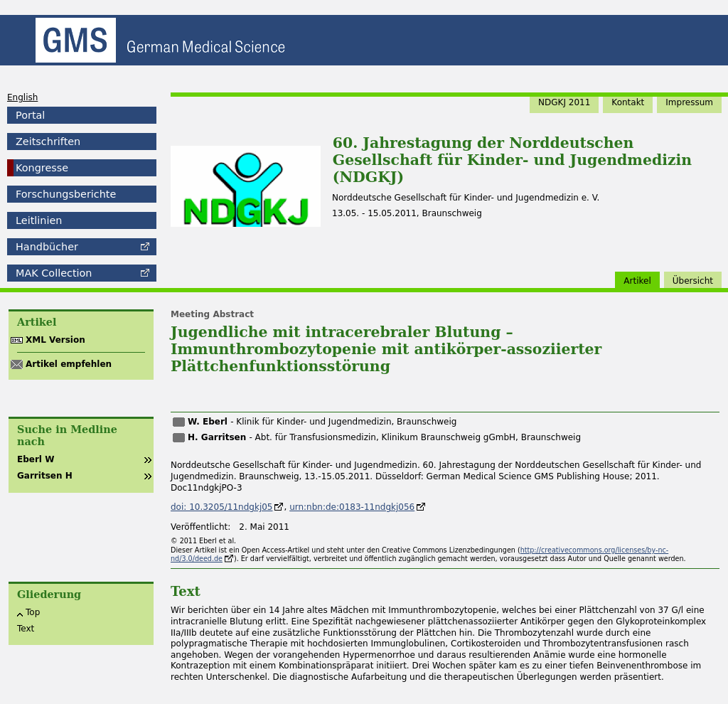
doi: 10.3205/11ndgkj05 (221, 507)
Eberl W (36, 459)
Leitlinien (39, 220)
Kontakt (628, 102)
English (22, 97)
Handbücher (47, 247)
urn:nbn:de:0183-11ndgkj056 (352, 507)
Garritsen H (45, 476)
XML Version (55, 340)
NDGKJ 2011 (564, 102)
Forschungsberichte (66, 194)
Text (26, 629)
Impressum (689, 102)
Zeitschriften (48, 142)
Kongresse (42, 168)
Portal (30, 115)
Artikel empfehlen (69, 364)
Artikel (637, 281)
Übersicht (693, 281)
